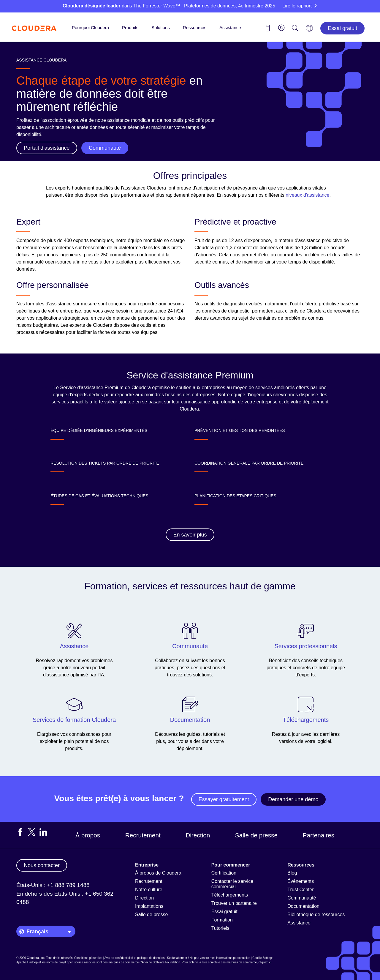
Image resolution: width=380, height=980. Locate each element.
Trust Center (300, 890)
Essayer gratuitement (224, 799)
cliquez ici (265, 962)
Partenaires (319, 835)
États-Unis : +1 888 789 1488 (53, 885)
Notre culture (149, 890)
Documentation (303, 906)
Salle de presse (256, 835)
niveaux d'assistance (307, 195)
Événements (301, 881)
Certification (224, 873)
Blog (292, 873)
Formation (222, 920)
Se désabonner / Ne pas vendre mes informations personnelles (209, 958)
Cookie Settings (263, 958)
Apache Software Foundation (161, 962)
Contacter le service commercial (232, 884)
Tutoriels (220, 928)
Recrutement (143, 835)
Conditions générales (88, 958)
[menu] (281, 28)
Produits (130, 27)
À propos (88, 835)
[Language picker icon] (309, 30)
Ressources (195, 27)
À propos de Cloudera (158, 873)
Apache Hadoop (27, 962)
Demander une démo (293, 799)
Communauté (302, 898)
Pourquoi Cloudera (90, 27)
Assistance (230, 27)
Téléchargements (230, 895)
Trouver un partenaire (234, 903)
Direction (198, 835)
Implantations (149, 906)
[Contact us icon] (268, 29)
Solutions (161, 27)
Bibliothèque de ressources (316, 914)
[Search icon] (295, 29)
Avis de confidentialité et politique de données (135, 958)
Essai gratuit (342, 28)
